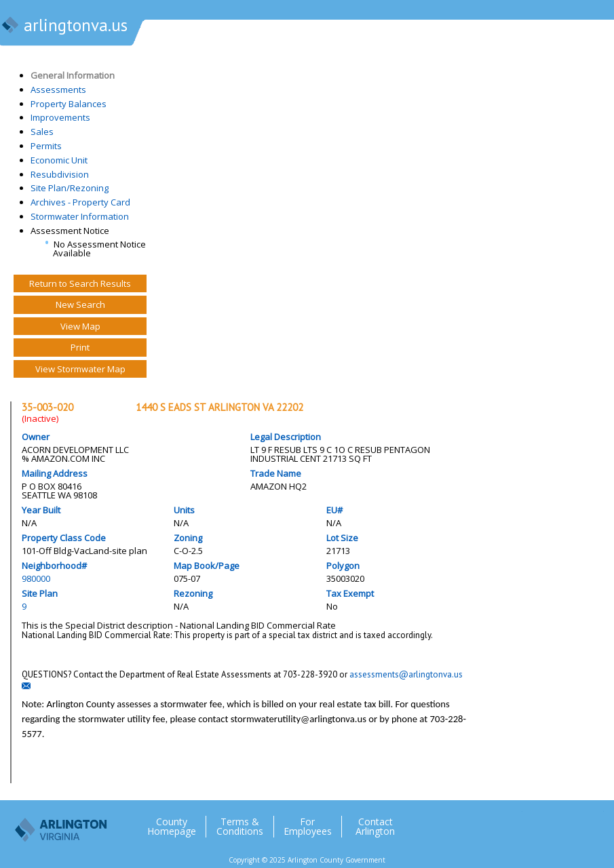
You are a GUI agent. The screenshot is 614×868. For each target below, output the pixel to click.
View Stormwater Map (80, 369)
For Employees (308, 827)
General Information (73, 75)
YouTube (593, 821)
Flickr (566, 821)
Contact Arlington (375, 827)
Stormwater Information (80, 216)
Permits (46, 146)
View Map (80, 326)
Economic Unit (59, 160)
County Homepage (172, 827)
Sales (42, 132)
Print (80, 347)
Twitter (512, 821)
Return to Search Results (80, 283)
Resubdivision (60, 174)
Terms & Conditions (240, 827)
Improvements (60, 117)
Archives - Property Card (80, 202)
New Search (80, 304)
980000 (36, 578)
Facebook (539, 821)
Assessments (58, 90)
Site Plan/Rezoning (70, 188)
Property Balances (69, 104)
